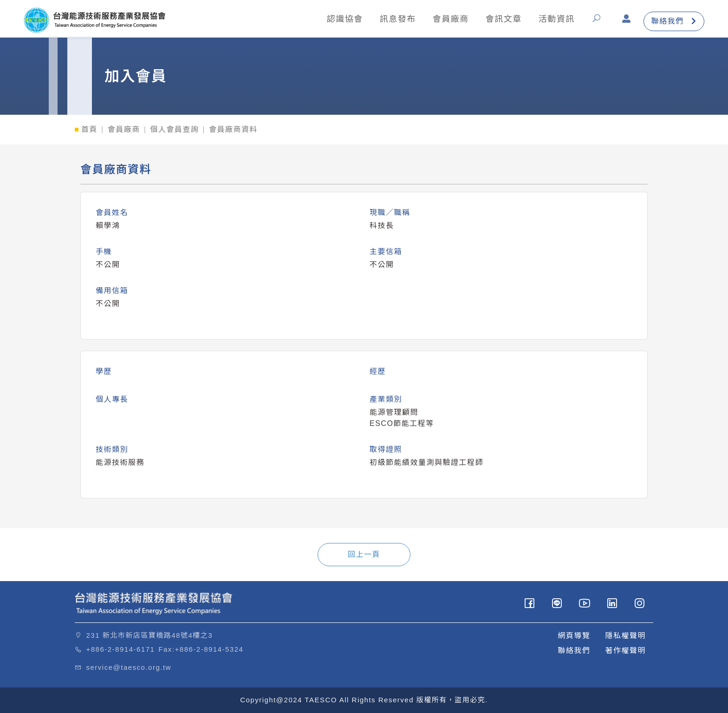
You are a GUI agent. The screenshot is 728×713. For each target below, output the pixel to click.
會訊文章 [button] (497, 20)
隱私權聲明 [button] (625, 636)
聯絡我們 (668, 23)
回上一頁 (364, 554)
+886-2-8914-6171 (121, 649)
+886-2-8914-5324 (209, 649)
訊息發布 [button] (391, 20)
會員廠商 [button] (444, 20)
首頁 (89, 129)
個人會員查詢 (174, 129)
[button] (592, 23)
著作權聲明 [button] (625, 651)
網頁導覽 (574, 636)
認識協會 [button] (338, 20)
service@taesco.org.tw (129, 667)
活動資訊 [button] (550, 20)
